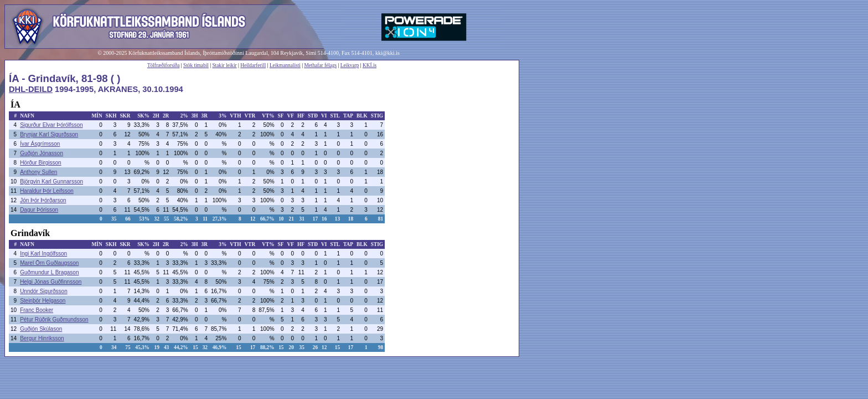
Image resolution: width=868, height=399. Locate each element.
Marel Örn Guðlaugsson (49, 263)
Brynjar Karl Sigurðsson (49, 134)
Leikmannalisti (285, 65)
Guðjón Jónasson (42, 153)
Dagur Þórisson (39, 210)
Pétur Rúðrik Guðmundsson (54, 319)
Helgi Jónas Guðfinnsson (51, 282)
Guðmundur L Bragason (49, 272)
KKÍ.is (370, 65)
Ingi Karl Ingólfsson (43, 254)
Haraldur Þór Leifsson (47, 191)
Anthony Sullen (38, 172)
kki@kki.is (387, 53)
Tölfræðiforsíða (164, 65)
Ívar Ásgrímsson (40, 144)
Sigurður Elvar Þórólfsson (51, 125)
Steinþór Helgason (43, 301)
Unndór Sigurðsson (44, 291)
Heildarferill (253, 65)
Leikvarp (350, 65)
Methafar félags (320, 65)
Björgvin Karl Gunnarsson (51, 181)
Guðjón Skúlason (41, 329)
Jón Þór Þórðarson (43, 200)
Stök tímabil (196, 65)
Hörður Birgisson (40, 163)
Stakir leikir (224, 65)
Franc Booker (37, 310)
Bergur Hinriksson (42, 338)
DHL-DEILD (31, 89)
